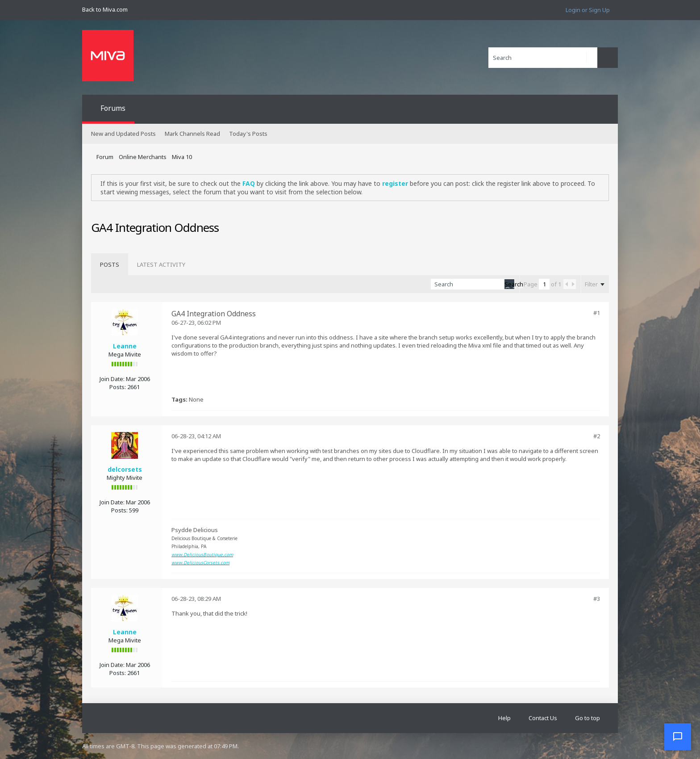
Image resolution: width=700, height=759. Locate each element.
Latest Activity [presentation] (161, 264)
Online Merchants (143, 157)
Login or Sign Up (588, 10)
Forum (105, 157)
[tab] (110, 264)
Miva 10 (182, 157)
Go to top (587, 718)
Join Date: (112, 379)
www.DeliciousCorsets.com (200, 562)
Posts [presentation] (110, 264)
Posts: (118, 387)
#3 (597, 599)
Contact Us (543, 718)
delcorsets (125, 469)
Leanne (125, 346)
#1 (597, 313)
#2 (597, 436)
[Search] (543, 58)
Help (504, 718)
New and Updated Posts (123, 134)
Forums (113, 108)
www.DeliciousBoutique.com (202, 554)
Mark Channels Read (192, 134)
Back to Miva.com (105, 9)
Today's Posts (248, 134)
